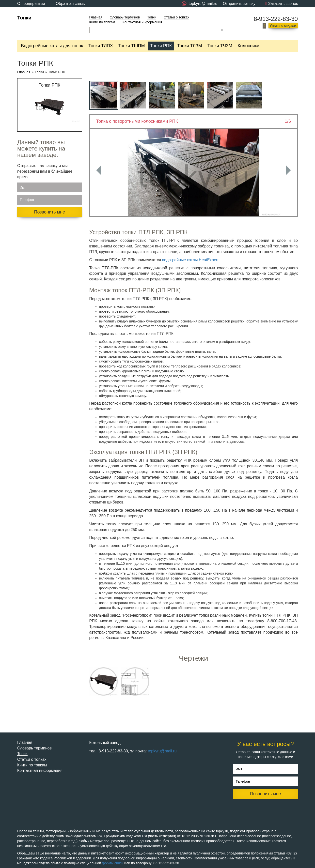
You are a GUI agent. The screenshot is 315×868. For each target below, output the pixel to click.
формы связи (113, 863)
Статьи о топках (176, 17)
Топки (24, 18)
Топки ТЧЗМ (220, 46)
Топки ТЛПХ (101, 46)
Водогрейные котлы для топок (52, 46)
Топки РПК (161, 46)
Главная (96, 17)
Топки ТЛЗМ (190, 46)
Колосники (249, 46)
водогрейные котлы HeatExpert (190, 260)
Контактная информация (142, 22)
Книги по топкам (102, 22)
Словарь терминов (125, 17)
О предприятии (31, 4)
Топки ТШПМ (132, 46)
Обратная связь (70, 4)
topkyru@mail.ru (162, 751)
